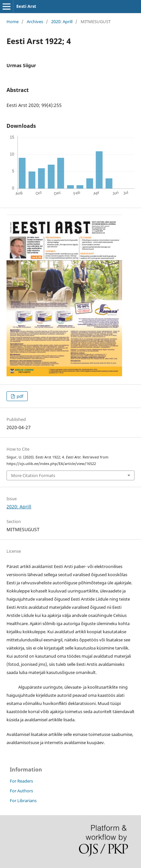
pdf (19, 396)
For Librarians (23, 801)
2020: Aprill (62, 22)
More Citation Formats (33, 475)
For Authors (21, 791)
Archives (35, 22)
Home (13, 22)
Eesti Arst (26, 6)
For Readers (21, 781)
